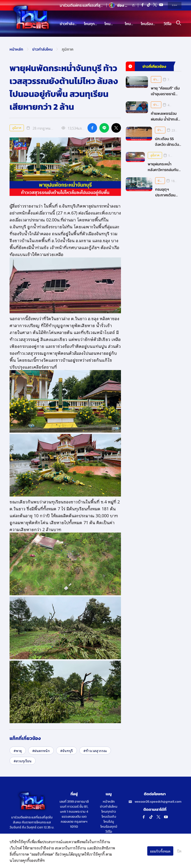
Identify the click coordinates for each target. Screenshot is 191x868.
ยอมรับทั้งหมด (160, 851)
